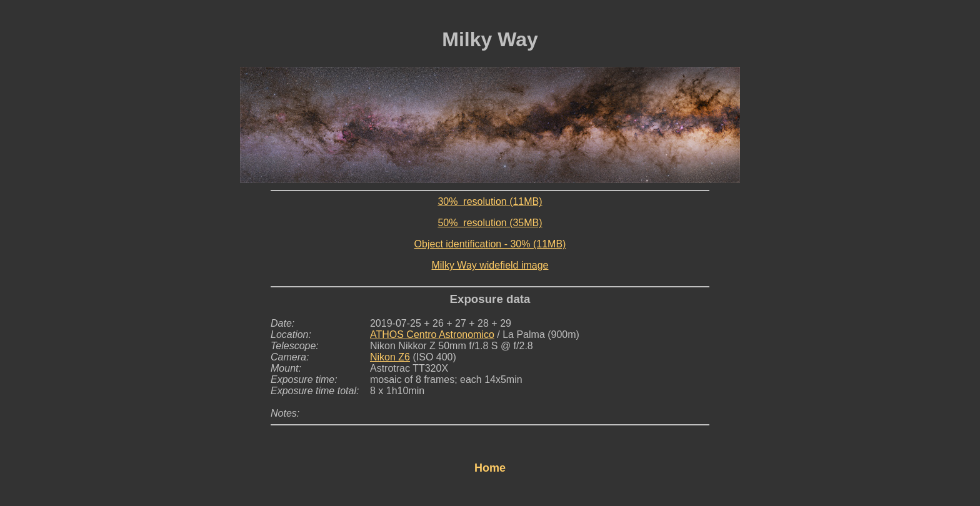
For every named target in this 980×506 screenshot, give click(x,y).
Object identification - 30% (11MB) (490, 244)
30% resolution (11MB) (490, 201)
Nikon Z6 (390, 357)
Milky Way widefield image (490, 265)
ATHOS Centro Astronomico (432, 335)
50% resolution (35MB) (490, 223)
